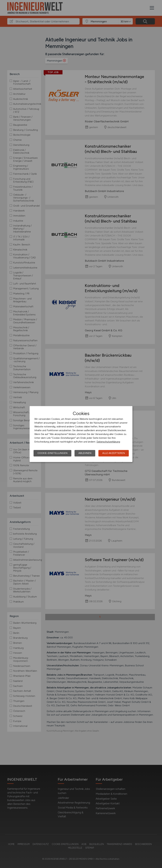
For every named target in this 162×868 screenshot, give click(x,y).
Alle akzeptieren (114, 453)
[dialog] (81, 434)
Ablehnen (85, 453)
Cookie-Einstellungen (52, 453)
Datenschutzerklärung (108, 442)
